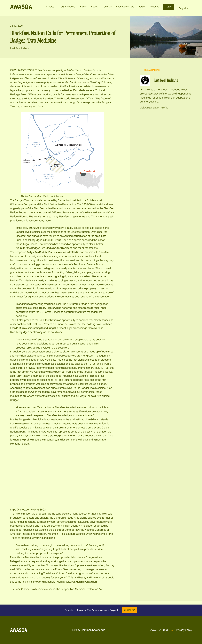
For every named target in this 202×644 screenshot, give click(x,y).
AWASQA (21, 7)
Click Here (130, 610)
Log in (169, 7)
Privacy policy (184, 630)
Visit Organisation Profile (154, 108)
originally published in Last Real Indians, (76, 70)
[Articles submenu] (55, 7)
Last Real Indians (20, 48)
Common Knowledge (93, 630)
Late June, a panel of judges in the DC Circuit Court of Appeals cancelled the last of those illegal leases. (61, 240)
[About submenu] (99, 7)
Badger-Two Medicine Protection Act (81, 589)
